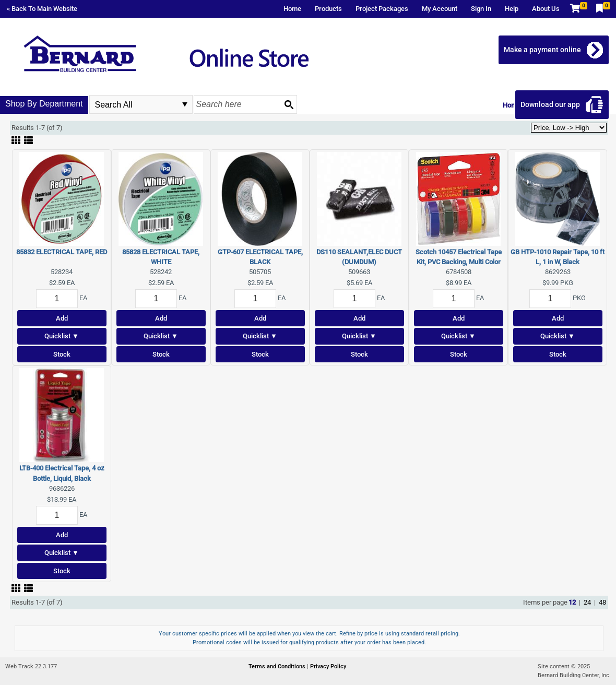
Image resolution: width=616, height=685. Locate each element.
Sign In (481, 9)
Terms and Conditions (278, 666)
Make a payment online (542, 50)
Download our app (550, 104)
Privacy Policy (328, 666)
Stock (62, 354)
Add (62, 318)
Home (292, 9)
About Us (546, 9)
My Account (440, 9)
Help (512, 9)
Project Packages (382, 9)
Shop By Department (44, 104)
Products (328, 9)
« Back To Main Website (42, 9)
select (185, 104)
